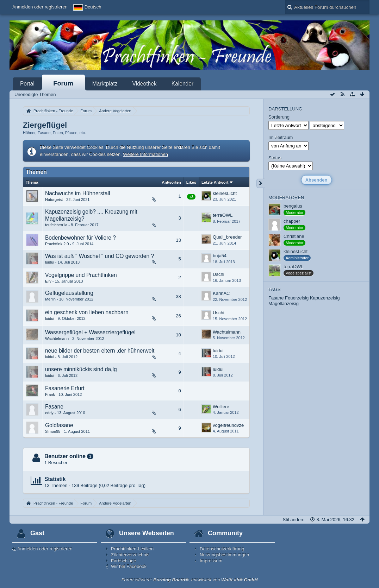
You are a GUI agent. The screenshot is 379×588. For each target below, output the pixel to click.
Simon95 (53, 431)
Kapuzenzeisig (325, 298)
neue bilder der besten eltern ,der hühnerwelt (100, 351)
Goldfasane (59, 425)
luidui (50, 262)
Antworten (171, 182)
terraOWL (223, 215)
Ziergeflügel (45, 125)
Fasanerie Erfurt (65, 388)
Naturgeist (54, 200)
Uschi (219, 274)
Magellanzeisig (284, 304)
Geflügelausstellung (69, 293)
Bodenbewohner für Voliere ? (80, 238)
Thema (32, 182)
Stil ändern (294, 520)
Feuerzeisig (297, 298)
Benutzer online (65, 456)
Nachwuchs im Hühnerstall (78, 193)
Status (275, 158)
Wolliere (221, 407)
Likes (191, 182)
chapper (292, 221)
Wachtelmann (57, 339)
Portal (27, 84)
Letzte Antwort (215, 182)
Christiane (294, 236)
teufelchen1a (56, 225)
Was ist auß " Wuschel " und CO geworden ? (100, 256)
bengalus (293, 206)
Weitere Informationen (145, 154)
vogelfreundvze (228, 425)
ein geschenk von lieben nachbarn (87, 312)
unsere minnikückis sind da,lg (81, 369)
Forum (63, 83)
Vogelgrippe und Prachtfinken (81, 275)
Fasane (54, 407)
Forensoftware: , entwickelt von (190, 580)
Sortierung (279, 117)
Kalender (182, 84)
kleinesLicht (225, 193)
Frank (50, 394)
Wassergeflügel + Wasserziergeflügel (90, 332)
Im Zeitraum (281, 137)
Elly (48, 281)
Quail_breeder (227, 237)
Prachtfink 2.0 (57, 244)
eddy (49, 413)
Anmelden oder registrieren (40, 7)
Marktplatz (105, 84)
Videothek (145, 84)
